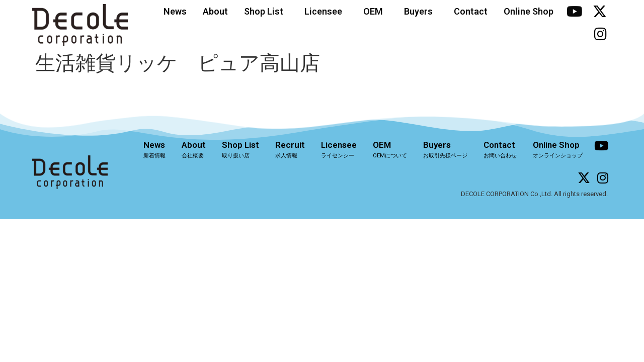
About (215, 11)
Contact (471, 11)
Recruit (290, 149)
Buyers (421, 11)
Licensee (326, 11)
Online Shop (529, 11)
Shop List (266, 11)
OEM (376, 11)
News (175, 11)
